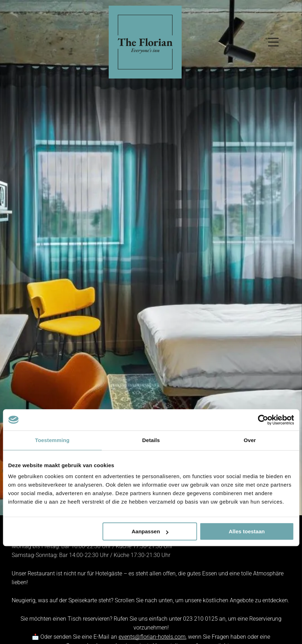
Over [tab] (250, 440)
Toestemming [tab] (52, 440)
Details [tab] (151, 440)
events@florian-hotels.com (152, 637)
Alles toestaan (247, 531)
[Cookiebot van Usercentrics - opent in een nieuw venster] (263, 420)
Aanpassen (150, 531)
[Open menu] (273, 42)
